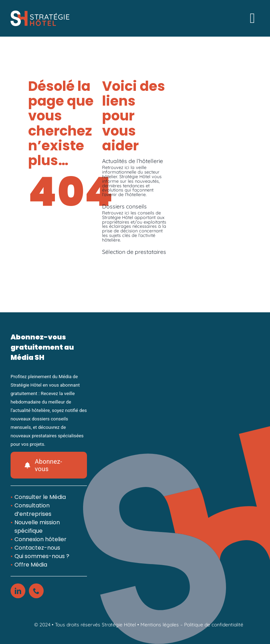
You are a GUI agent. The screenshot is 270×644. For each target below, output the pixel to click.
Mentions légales (160, 625)
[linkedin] (18, 591)
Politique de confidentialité (214, 625)
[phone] (36, 591)
